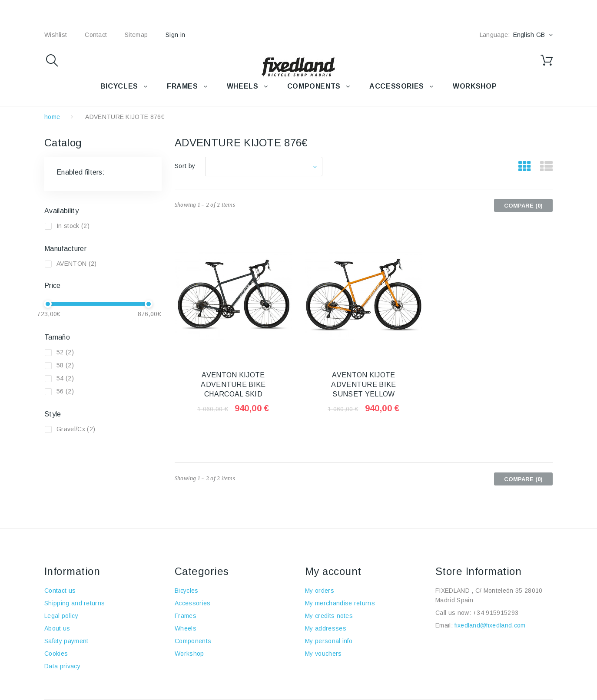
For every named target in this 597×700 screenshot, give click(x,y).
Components (193, 641)
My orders (320, 591)
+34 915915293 (496, 613)
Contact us (60, 591)
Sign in (175, 35)
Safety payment (66, 641)
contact (96, 35)
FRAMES (182, 86)
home (52, 117)
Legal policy (61, 616)
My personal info (329, 641)
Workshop (189, 654)
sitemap (136, 35)
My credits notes (329, 616)
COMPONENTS (314, 86)
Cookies (56, 654)
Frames (186, 616)
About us (57, 628)
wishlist (56, 35)
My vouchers (323, 654)
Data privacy (62, 666)
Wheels (186, 628)
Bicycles (187, 591)
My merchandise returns (340, 603)
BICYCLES (119, 86)
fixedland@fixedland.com (490, 625)
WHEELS (243, 86)
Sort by (185, 166)
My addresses (326, 628)
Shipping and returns (75, 603)
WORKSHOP (475, 86)
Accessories (397, 86)
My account (333, 571)
